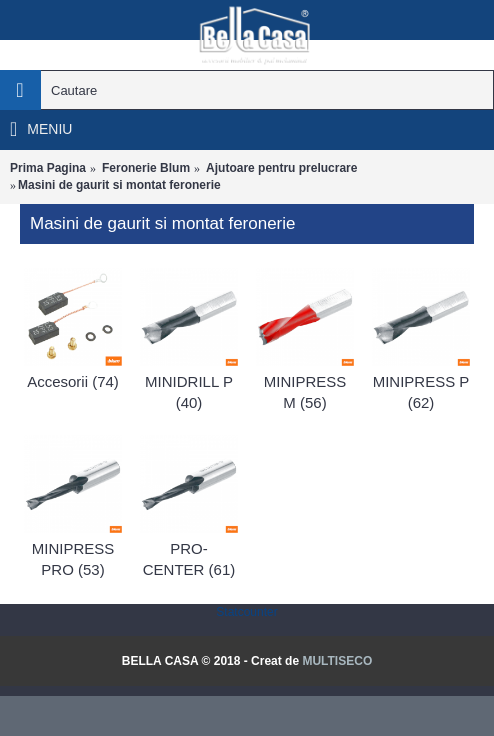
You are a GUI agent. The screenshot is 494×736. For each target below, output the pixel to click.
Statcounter (246, 612)
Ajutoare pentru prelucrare (281, 168)
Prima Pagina (48, 168)
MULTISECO (337, 661)
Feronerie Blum (146, 168)
